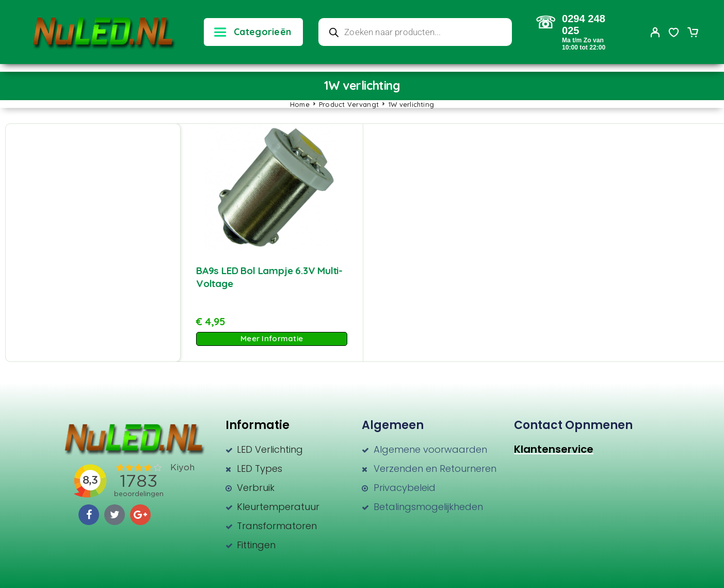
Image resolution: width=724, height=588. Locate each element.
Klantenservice (554, 449)
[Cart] (693, 34)
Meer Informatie (272, 338)
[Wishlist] (674, 34)
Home (300, 104)
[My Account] (655, 32)
